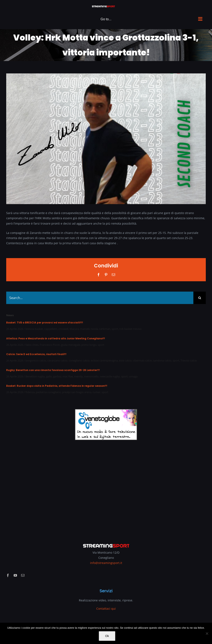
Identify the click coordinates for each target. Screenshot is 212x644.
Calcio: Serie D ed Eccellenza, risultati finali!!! (36, 354)
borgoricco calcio (36, 360)
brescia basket (34, 329)
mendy (78, 376)
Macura (74, 329)
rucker (96, 392)
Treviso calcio (189, 360)
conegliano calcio (79, 360)
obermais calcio (142, 360)
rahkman (105, 329)
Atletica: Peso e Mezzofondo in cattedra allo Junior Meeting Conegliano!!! (56, 338)
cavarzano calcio (57, 360)
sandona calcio (162, 360)
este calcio (125, 360)
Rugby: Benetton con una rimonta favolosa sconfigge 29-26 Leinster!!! (53, 370)
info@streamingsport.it (106, 563)
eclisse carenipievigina (104, 360)
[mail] (23, 575)
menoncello (91, 376)
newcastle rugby (110, 376)
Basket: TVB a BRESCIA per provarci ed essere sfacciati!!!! (45, 323)
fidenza (30, 392)
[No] (207, 633)
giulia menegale (71, 345)
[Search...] (100, 298)
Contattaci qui (106, 609)
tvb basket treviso (131, 329)
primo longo (89, 345)
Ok (107, 636)
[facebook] (8, 575)
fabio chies (32, 345)
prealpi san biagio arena (77, 392)
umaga (133, 376)
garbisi (57, 376)
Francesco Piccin (50, 345)
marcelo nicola (89, 329)
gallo (49, 376)
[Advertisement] (106, 489)
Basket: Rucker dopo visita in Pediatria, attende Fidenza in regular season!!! (57, 386)
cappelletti (51, 329)
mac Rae (68, 376)
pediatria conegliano (48, 392)
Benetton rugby (35, 376)
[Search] (200, 298)
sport (115, 329)
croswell (63, 329)
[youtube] (15, 575)
